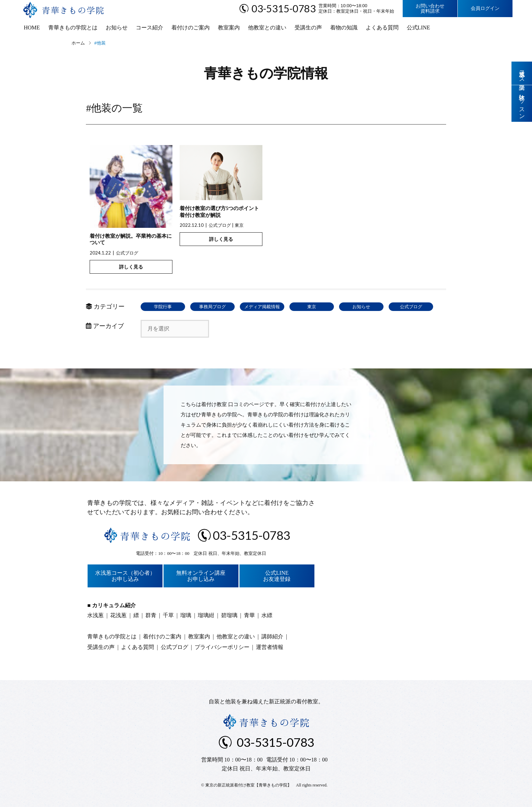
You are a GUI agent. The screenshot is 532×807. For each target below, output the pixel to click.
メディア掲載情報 (262, 307)
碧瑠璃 (229, 615)
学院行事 (163, 307)
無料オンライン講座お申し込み (201, 576)
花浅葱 (118, 615)
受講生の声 (308, 28)
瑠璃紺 (206, 615)
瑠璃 (186, 615)
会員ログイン (485, 8)
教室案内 (229, 28)
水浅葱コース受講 (522, 73)
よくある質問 (382, 28)
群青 (151, 615)
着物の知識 (344, 28)
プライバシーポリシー (222, 647)
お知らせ (117, 28)
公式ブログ (127, 253)
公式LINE (418, 28)
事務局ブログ (212, 307)
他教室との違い (267, 28)
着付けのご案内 (191, 28)
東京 (239, 225)
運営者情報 (270, 647)
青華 (249, 615)
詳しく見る (131, 267)
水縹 (267, 615)
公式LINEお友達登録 (277, 576)
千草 (168, 615)
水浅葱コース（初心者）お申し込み (125, 576)
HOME (32, 28)
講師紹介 (272, 636)
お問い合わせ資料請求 (430, 9)
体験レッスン (522, 103)
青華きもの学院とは (73, 28)
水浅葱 (95, 615)
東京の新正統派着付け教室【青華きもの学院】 (248, 785)
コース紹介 (150, 28)
